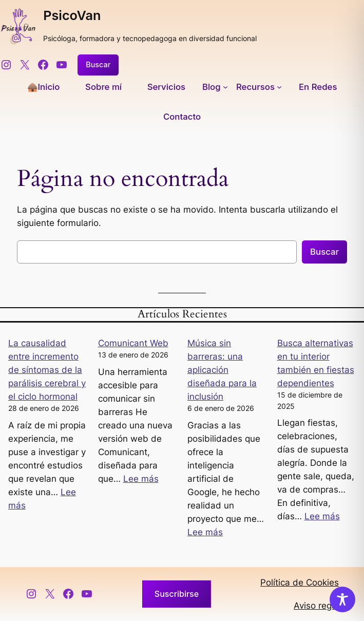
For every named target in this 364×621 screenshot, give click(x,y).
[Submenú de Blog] (215, 87)
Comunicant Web (133, 343)
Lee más (141, 479)
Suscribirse (177, 594)
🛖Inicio (44, 87)
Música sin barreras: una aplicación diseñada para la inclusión (222, 370)
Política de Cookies (300, 582)
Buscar (98, 64)
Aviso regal (316, 606)
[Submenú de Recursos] (259, 87)
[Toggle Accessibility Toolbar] (342, 599)
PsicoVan (72, 15)
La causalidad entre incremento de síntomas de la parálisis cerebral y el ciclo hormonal (47, 370)
